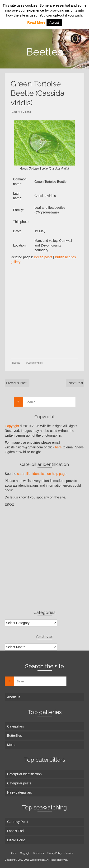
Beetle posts (43, 257)
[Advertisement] (44, 311)
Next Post (76, 383)
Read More (36, 22)
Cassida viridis (35, 363)
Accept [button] (54, 23)
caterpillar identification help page (42, 474)
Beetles (16, 363)
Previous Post (16, 383)
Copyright (12, 426)
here (58, 447)
